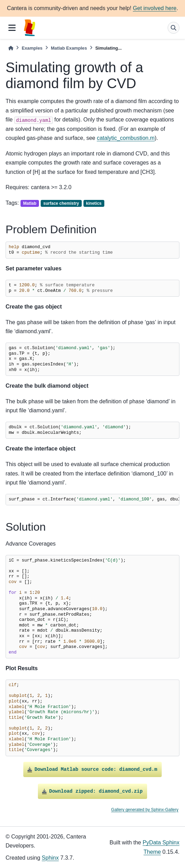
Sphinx (50, 858)
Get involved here (155, 8)
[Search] (174, 28)
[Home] (11, 48)
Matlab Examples (69, 48)
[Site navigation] (12, 28)
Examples (32, 48)
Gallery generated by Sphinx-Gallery (145, 810)
